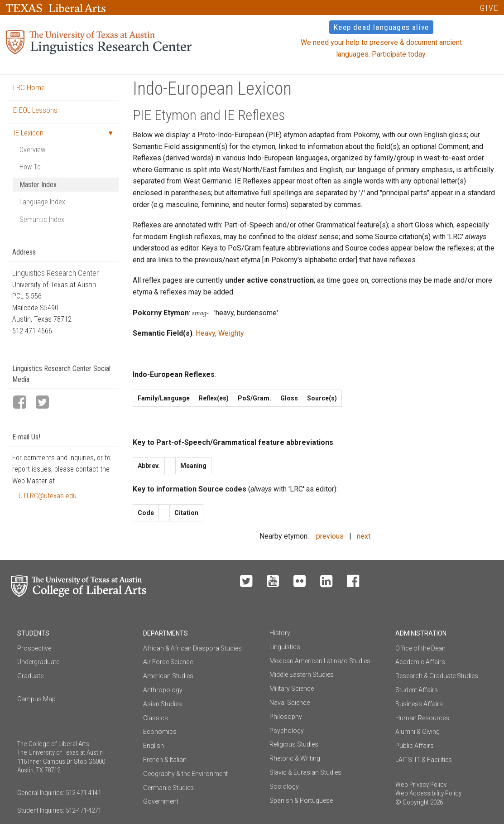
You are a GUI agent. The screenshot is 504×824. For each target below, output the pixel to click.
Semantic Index (42, 219)
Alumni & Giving (418, 732)
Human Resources (422, 718)
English (154, 746)
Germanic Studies (168, 788)
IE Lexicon (28, 133)
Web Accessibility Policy (428, 793)
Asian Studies (163, 704)
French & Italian (165, 760)
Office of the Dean (420, 648)
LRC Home (29, 87)
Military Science (292, 689)
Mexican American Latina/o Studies (320, 661)
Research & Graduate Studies (437, 676)
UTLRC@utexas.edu (48, 496)
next (364, 536)
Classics (156, 718)
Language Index (42, 202)
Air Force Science (168, 662)
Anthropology (163, 690)
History (280, 633)
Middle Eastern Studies (302, 675)
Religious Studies (294, 744)
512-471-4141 (83, 793)
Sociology (284, 786)
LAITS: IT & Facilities (424, 760)
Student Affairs (417, 690)
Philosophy (286, 717)
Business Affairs (419, 704)
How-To (30, 167)
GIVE (489, 8)
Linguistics (285, 647)
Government (161, 801)
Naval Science (290, 703)
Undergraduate (38, 662)
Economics (160, 732)
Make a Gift (428, 582)
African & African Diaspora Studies (192, 648)
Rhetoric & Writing (295, 758)
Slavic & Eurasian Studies (305, 772)
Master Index (38, 185)
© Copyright (412, 802)
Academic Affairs (420, 662)
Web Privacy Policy (421, 785)
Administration (421, 633)
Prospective (34, 648)
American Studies (168, 676)
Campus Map (36, 699)
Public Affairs (415, 746)
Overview (32, 150)
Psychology (287, 731)
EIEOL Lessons (35, 110)
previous (330, 536)
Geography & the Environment (185, 774)
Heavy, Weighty (220, 333)
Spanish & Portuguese (301, 800)
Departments (166, 633)
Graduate (30, 676)
